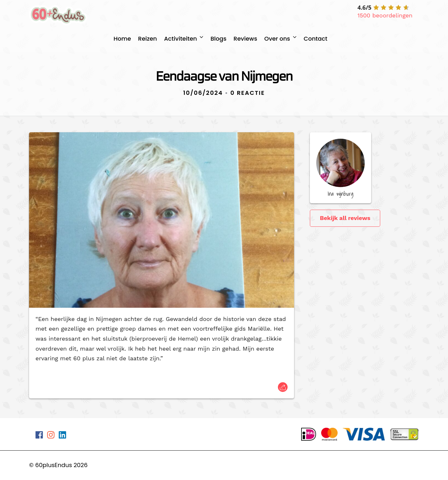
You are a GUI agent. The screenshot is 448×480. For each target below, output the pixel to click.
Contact (316, 39)
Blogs (218, 39)
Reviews (245, 39)
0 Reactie (248, 93)
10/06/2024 (203, 93)
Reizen (148, 39)
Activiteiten (180, 39)
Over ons (277, 39)
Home (122, 39)
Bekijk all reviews (345, 218)
